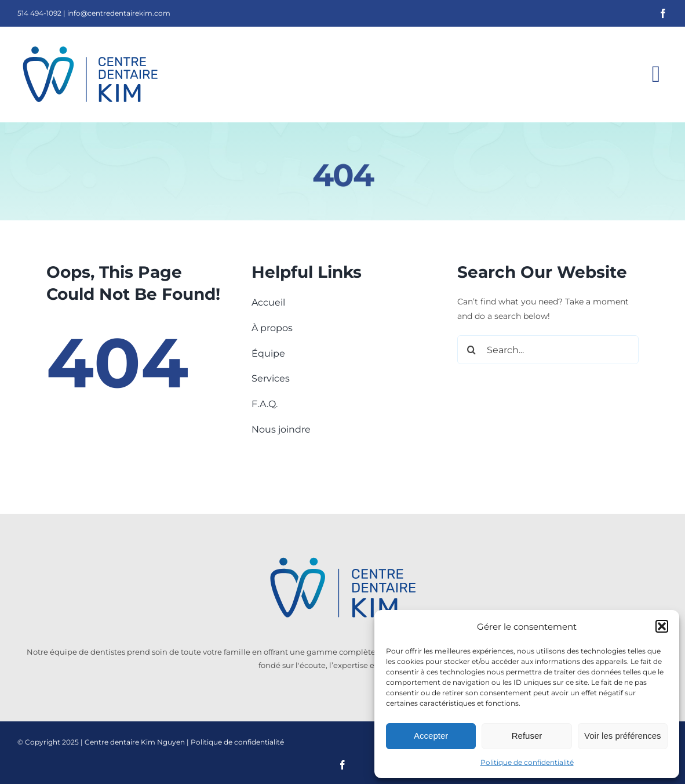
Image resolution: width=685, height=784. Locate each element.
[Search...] (548, 350)
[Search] (472, 350)
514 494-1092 (39, 13)
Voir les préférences (623, 736)
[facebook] (663, 13)
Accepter (431, 736)
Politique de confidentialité (527, 762)
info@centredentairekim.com (119, 13)
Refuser (527, 736)
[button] (662, 626)
